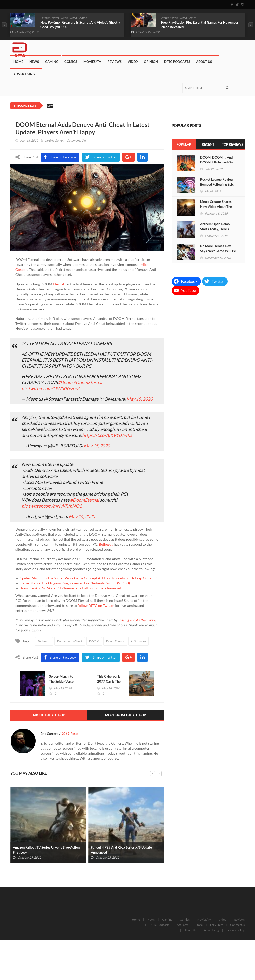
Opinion (151, 62)
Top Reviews (232, 144)
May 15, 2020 (140, 399)
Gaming (52, 62)
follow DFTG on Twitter (96, 606)
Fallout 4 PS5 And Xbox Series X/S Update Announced (121, 850)
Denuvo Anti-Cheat (70, 641)
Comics (71, 62)
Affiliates (183, 925)
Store (199, 925)
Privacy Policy (235, 930)
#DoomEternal (88, 382)
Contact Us (237, 925)
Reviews (114, 62)
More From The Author (126, 715)
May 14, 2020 (82, 516)
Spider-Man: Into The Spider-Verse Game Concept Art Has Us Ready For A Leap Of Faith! (89, 578)
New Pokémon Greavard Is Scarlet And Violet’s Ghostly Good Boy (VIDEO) (80, 25)
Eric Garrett (57, 140)
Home (18, 62)
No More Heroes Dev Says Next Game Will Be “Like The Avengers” (218, 251)
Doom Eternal (115, 641)
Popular (184, 144)
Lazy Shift (216, 925)
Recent (208, 144)
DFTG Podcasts (177, 62)
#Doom (65, 382)
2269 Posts (70, 734)
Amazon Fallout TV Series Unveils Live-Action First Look (46, 850)
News (55, 18)
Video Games (78, 18)
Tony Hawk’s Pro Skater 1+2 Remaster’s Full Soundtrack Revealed (71, 588)
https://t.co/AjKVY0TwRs (107, 435)
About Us (204, 62)
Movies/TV (92, 62)
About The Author (49, 715)
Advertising (24, 74)
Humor (45, 18)
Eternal (58, 284)
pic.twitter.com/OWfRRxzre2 (50, 388)
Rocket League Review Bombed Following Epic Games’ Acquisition (217, 184)
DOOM (94, 641)
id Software (139, 641)
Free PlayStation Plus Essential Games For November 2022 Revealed (200, 25)
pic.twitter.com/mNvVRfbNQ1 (52, 506)
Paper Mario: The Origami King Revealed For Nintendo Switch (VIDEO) (75, 583)
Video (64, 18)
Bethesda (106, 544)
